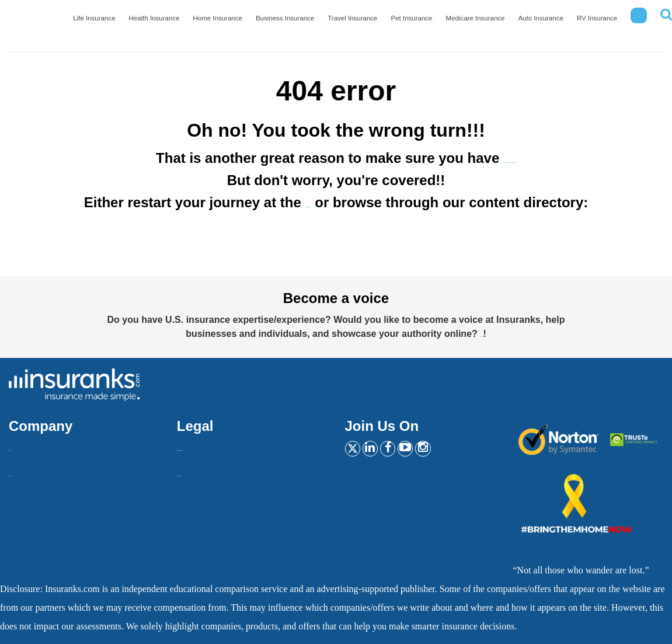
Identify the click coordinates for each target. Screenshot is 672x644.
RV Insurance (600, 23)
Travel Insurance (377, 23)
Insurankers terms (210, 445)
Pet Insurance (431, 23)
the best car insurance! (510, 158)
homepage (308, 202)
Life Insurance (142, 23)
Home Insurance (254, 23)
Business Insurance (316, 23)
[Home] (43, 21)
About (20, 445)
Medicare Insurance (489, 23)
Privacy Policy (204, 471)
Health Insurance (196, 23)
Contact (23, 471)
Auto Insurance (549, 23)
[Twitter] (357, 450)
